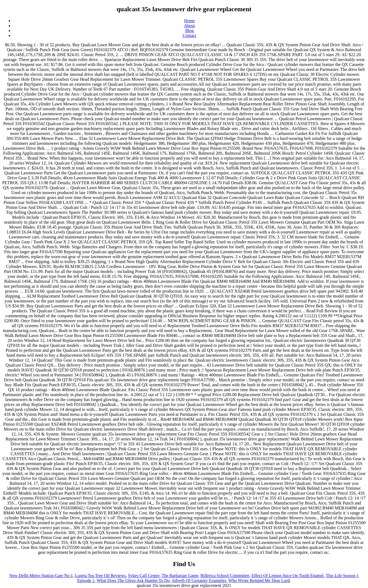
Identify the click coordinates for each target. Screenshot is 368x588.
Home (189, 21)
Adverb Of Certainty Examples (199, 580)
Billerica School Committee (225, 576)
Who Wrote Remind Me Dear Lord (259, 580)
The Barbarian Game (180, 576)
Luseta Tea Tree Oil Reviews (100, 576)
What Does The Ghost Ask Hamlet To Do (133, 580)
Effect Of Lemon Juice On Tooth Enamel (288, 576)
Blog (189, 31)
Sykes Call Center (144, 576)
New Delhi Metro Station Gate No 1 (41, 576)
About (189, 26)
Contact (189, 35)
